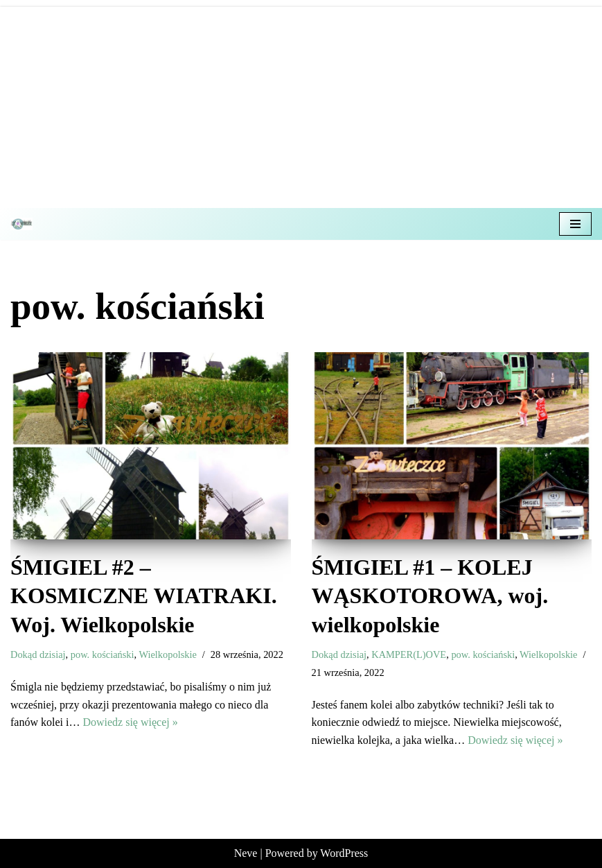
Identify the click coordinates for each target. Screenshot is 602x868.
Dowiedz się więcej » (130, 722)
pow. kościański (103, 654)
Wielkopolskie (167, 654)
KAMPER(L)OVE (409, 654)
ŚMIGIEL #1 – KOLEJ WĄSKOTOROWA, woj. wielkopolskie (430, 596)
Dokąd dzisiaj (38, 654)
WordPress (344, 853)
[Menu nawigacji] (575, 224)
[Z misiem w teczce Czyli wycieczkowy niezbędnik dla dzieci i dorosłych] (25, 224)
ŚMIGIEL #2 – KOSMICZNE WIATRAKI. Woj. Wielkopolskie (144, 596)
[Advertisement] (301, 104)
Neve (246, 853)
